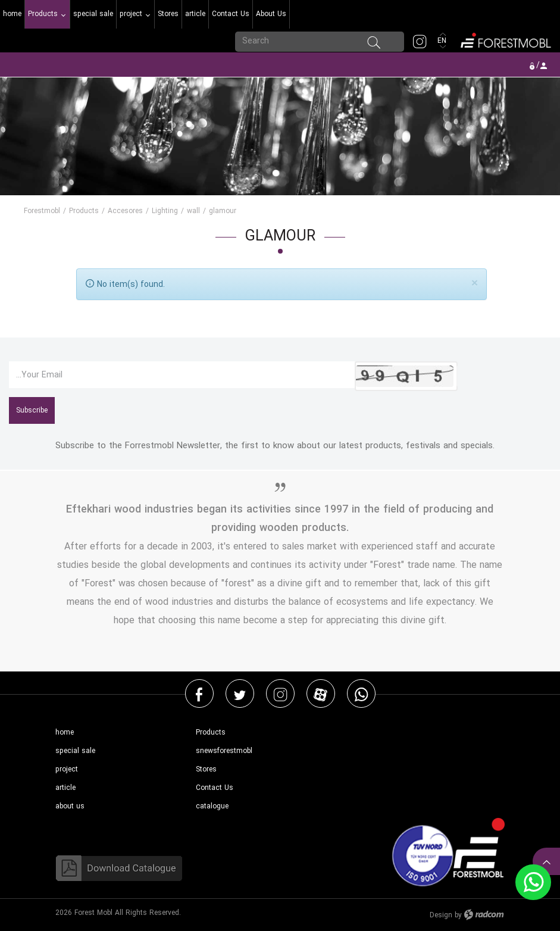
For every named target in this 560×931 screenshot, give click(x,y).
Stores (206, 769)
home (65, 732)
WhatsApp (361, 694)
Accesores (125, 211)
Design (441, 915)
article (65, 788)
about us (70, 806)
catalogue (212, 806)
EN (443, 41)
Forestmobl (42, 211)
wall (193, 211)
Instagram (280, 694)
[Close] (475, 283)
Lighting (165, 211)
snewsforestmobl (224, 751)
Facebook (199, 694)
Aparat (320, 694)
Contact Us (215, 788)
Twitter (240, 694)
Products (84, 211)
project (67, 769)
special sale (75, 751)
